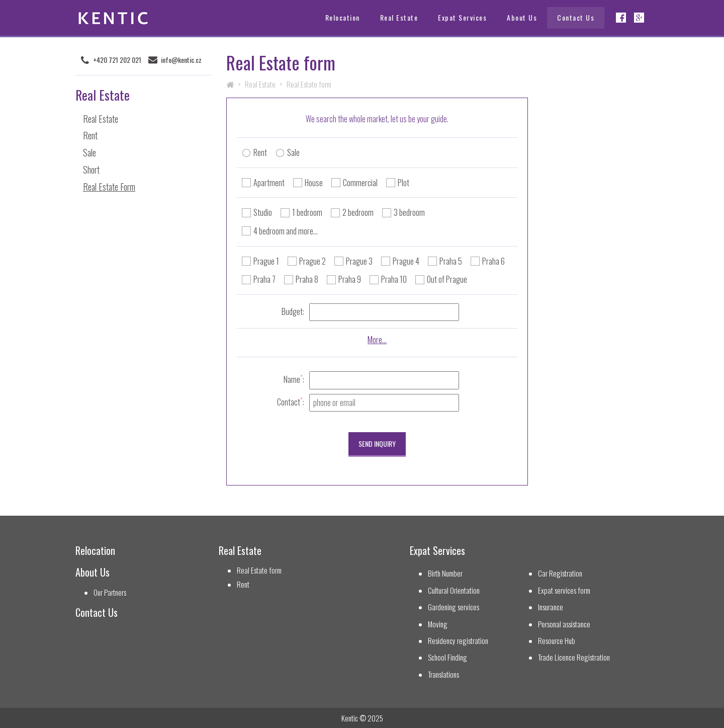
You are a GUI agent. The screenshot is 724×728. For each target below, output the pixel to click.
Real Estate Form (109, 187)
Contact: (291, 402)
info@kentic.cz (181, 60)
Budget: (293, 311)
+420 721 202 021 (117, 60)
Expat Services (462, 17)
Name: (294, 379)
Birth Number (445, 573)
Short (91, 170)
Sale (89, 152)
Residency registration (458, 641)
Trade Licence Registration (574, 657)
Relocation (343, 17)
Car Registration (560, 573)
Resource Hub (557, 641)
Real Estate (399, 17)
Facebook (621, 18)
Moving (438, 624)
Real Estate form (259, 570)
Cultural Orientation (454, 590)
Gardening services (454, 607)
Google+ (639, 18)
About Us (522, 17)
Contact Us (576, 17)
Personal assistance (564, 624)
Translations (443, 674)
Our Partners (110, 592)
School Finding (447, 657)
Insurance (551, 607)
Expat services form (564, 590)
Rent (90, 135)
